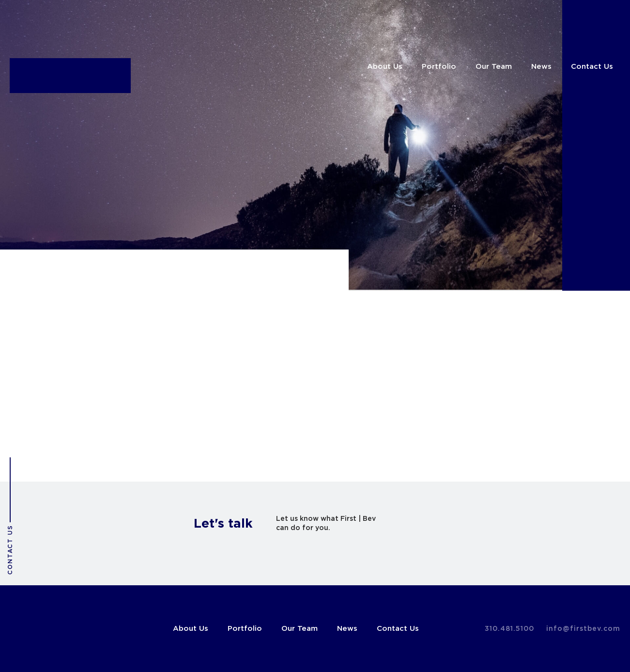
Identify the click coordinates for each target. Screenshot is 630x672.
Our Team (494, 67)
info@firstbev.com (583, 629)
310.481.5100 (509, 629)
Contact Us (592, 67)
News (541, 67)
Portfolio (439, 67)
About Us (385, 67)
